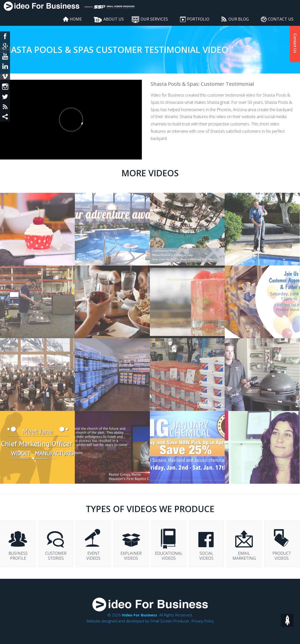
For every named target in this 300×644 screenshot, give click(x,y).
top (287, 620)
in (5, 66)
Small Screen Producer (170, 621)
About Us (114, 19)
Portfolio (198, 19)
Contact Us (281, 19)
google (5, 46)
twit (5, 97)
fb (5, 36)
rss (5, 107)
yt (5, 56)
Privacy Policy (203, 621)
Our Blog (239, 19)
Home (76, 19)
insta (5, 87)
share (5, 117)
